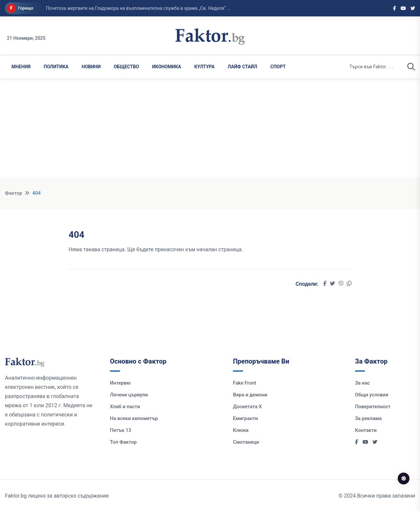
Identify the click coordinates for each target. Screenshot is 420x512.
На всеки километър (134, 418)
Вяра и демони (250, 395)
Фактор (13, 193)
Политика (56, 67)
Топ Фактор (123, 442)
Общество (126, 67)
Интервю (120, 383)
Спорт (278, 67)
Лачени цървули (129, 395)
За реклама (368, 418)
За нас (362, 383)
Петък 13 (121, 430)
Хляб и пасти (125, 407)
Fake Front (245, 383)
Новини (91, 67)
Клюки (241, 430)
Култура (204, 67)
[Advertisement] (210, 131)
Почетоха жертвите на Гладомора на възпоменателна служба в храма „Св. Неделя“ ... (138, 8)
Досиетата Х (247, 407)
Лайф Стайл (242, 67)
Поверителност (373, 407)
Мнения (21, 67)
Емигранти (245, 418)
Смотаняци (246, 442)
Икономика (167, 67)
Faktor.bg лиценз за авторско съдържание (57, 496)
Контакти (366, 430)
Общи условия (372, 395)
